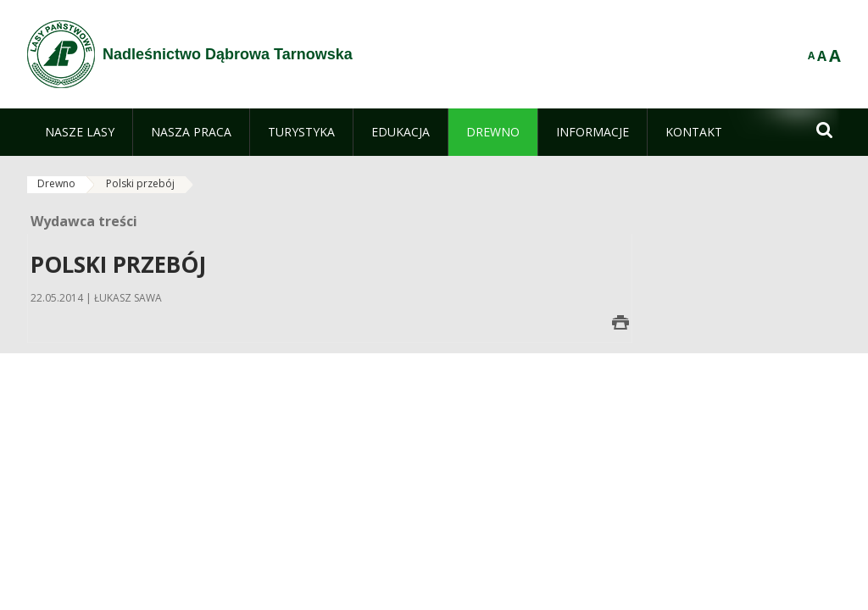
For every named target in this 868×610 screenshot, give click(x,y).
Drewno (56, 183)
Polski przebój (140, 183)
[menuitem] (80, 132)
